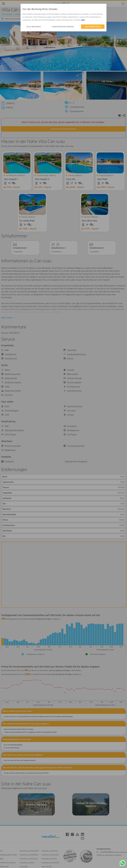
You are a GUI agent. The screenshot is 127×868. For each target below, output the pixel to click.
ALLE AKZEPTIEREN (93, 27)
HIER (83, 20)
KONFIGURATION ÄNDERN (63, 27)
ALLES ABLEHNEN (34, 27)
